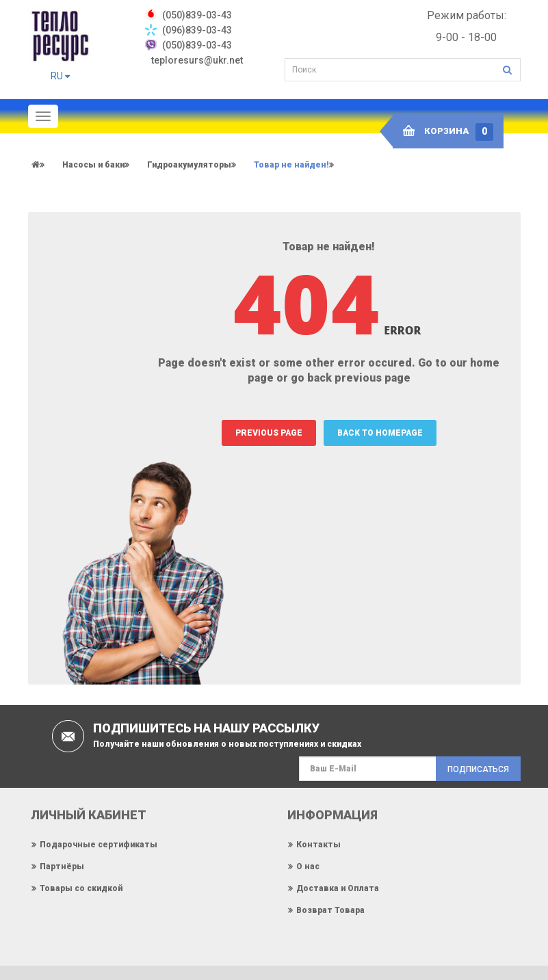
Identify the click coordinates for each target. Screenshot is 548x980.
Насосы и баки (93, 165)
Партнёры (62, 866)
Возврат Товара (330, 910)
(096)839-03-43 (197, 30)
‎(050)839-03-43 (197, 15)
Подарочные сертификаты (99, 845)
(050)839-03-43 (197, 45)
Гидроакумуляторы (189, 165)
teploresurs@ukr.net (197, 60)
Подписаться (478, 769)
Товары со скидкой (81, 888)
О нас (308, 866)
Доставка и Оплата (338, 888)
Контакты (318, 845)
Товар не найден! (291, 165)
